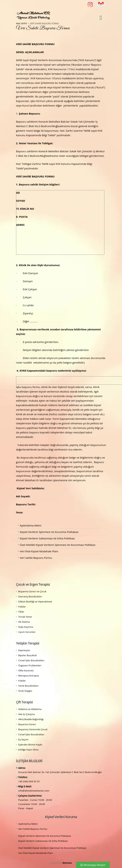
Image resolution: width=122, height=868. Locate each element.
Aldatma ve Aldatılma (30, 709)
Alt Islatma (24, 622)
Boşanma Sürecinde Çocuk (33, 729)
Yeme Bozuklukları (28, 686)
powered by (61, 863)
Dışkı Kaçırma (26, 627)
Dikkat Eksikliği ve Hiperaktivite (35, 602)
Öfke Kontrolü (26, 671)
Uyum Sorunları (27, 632)
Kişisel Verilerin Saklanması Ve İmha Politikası (47, 538)
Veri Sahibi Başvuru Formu (36, 558)
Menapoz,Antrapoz (29, 676)
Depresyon (24, 650)
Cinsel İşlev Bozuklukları (31, 660)
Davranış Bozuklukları (30, 596)
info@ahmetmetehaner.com (34, 791)
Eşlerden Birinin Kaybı (30, 745)
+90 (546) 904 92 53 (29, 781)
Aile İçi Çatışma (27, 714)
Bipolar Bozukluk (28, 655)
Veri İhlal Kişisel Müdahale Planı (39, 551)
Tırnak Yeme (25, 617)
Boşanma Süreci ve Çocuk (32, 591)
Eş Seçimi (23, 739)
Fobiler (22, 607)
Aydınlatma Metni (31, 525)
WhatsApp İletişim (93, 865)
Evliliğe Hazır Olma (28, 750)
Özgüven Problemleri (30, 665)
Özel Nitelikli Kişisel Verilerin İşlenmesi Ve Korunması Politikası (58, 545)
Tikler (21, 612)
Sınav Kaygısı (25, 691)
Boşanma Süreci (27, 724)
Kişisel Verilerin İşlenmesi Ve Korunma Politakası (49, 532)
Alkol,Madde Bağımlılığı (31, 719)
